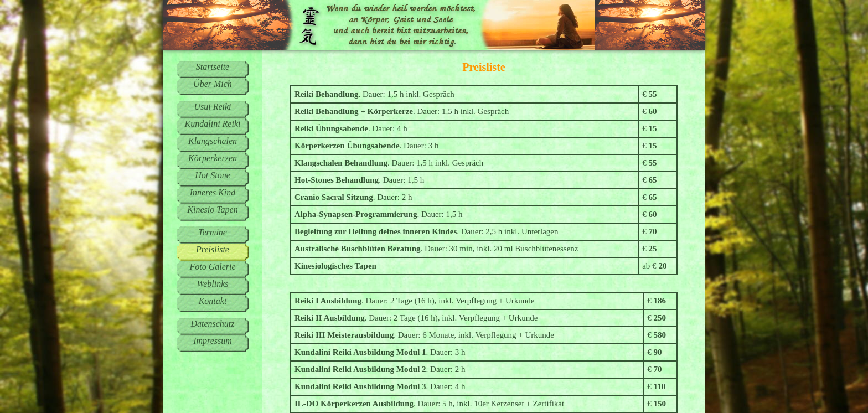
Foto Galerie (212, 267)
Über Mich (213, 84)
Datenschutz (212, 324)
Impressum (213, 341)
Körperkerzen (213, 158)
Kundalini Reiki (213, 124)
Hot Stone (213, 175)
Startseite (213, 67)
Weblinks (212, 284)
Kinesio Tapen (212, 210)
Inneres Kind (213, 192)
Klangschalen (213, 141)
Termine (213, 232)
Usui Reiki (212, 107)
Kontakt (213, 301)
